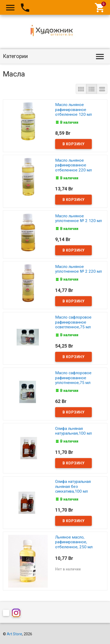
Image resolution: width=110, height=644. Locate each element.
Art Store (15, 634)
